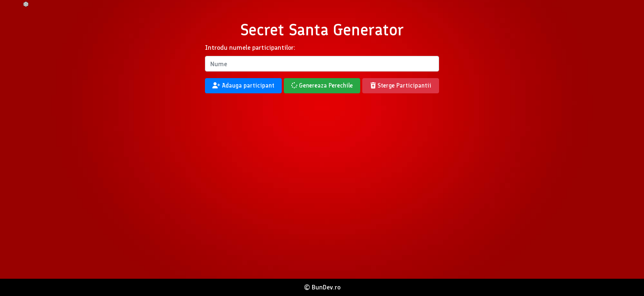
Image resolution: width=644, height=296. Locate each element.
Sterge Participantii (401, 86)
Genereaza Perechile (322, 86)
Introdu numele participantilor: (250, 47)
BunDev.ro (326, 287)
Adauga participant (243, 86)
